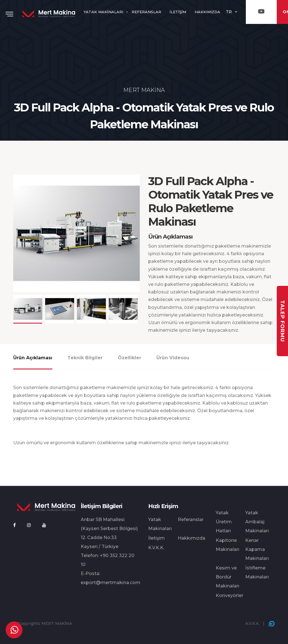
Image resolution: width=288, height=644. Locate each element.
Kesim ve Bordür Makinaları (228, 577)
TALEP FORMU (282, 321)
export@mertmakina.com (111, 583)
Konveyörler (229, 595)
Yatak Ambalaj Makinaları (257, 522)
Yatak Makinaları (160, 524)
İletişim (157, 538)
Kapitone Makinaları (228, 545)
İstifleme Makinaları (257, 572)
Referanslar (191, 520)
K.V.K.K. (156, 548)
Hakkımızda (192, 538)
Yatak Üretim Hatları (224, 522)
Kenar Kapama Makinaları (257, 549)
